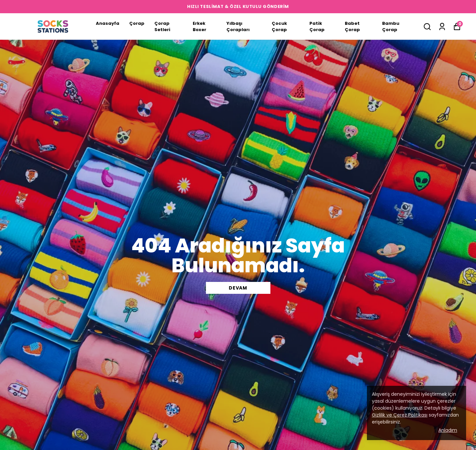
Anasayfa (108, 23)
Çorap (137, 23)
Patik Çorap (317, 27)
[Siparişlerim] (442, 27)
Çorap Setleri (162, 27)
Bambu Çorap (391, 27)
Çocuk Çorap (279, 27)
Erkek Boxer (199, 27)
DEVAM (238, 288)
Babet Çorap (352, 27)
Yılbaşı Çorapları (238, 27)
